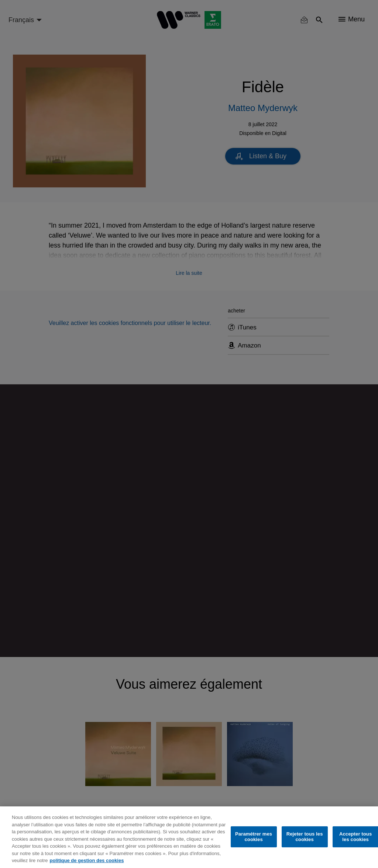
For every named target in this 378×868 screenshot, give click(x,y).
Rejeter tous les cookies (305, 837)
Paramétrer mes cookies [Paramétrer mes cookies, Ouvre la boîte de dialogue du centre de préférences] (254, 837)
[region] (189, 837)
